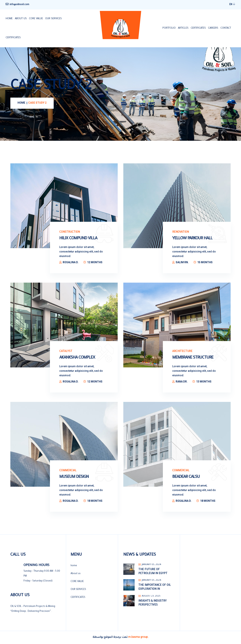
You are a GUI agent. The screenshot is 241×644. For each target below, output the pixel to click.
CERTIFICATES (13, 38)
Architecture (182, 352)
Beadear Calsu (186, 477)
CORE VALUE (36, 19)
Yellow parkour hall (192, 239)
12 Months (95, 262)
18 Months (95, 501)
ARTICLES (183, 28)
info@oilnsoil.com (19, 5)
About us (21, 19)
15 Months (205, 262)
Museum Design (74, 477)
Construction (70, 232)
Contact (226, 28)
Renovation (181, 232)
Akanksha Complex (77, 358)
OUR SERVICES (53, 19)
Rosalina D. (71, 262)
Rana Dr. (182, 382)
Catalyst (66, 352)
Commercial (68, 471)
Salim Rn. (182, 262)
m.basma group (138, 637)
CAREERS (213, 28)
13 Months (204, 382)
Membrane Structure (193, 358)
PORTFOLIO (169, 28)
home (9, 19)
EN (232, 4)
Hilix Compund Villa (78, 239)
